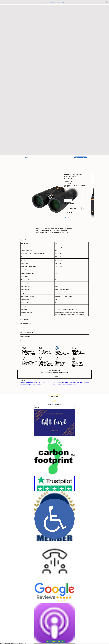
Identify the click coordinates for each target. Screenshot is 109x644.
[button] (54, 80)
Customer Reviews (55, 642)
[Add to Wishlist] (84, 208)
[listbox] (54, 80)
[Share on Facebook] (65, 218)
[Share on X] (71, 218)
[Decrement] (66, 201)
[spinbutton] (68, 201)
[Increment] (70, 201)
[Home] (25, 157)
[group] (54, 384)
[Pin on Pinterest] (68, 218)
